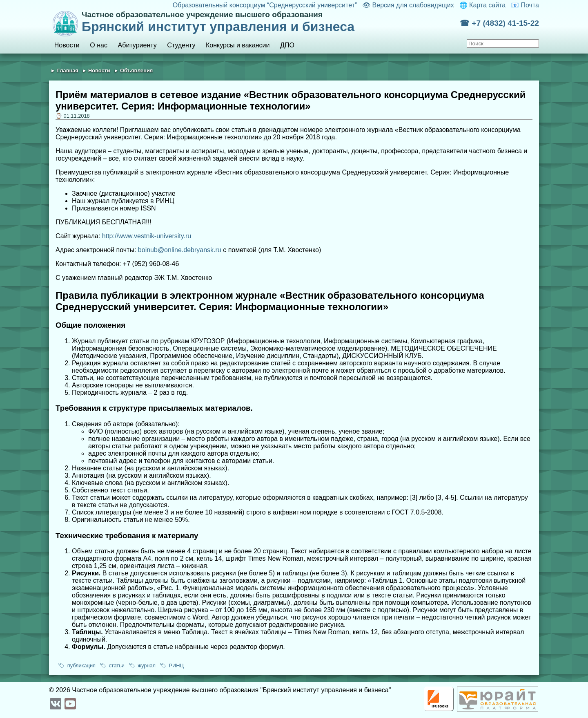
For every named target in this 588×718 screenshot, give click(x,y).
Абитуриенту (137, 45)
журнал (147, 665)
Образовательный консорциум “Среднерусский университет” (265, 5)
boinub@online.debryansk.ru (180, 250)
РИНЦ (176, 665)
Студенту (181, 45)
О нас (99, 45)
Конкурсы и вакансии (238, 45)
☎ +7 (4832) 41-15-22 (499, 23)
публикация (81, 665)
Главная (68, 70)
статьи (117, 665)
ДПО (287, 45)
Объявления (136, 70)
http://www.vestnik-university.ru (147, 236)
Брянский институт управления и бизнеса (271, 22)
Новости (67, 45)
